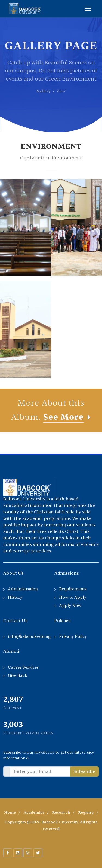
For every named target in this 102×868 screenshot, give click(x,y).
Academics (34, 813)
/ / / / (51, 813)
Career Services (23, 667)
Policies (62, 621)
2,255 (12, 699)
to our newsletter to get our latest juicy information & (49, 755)
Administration (23, 589)
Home (10, 813)
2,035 (13, 725)
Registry (86, 813)
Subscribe (84, 771)
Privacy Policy (73, 637)
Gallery (44, 91)
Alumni (11, 651)
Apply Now (70, 606)
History (15, 598)
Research (61, 813)
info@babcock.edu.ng (29, 637)
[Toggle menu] (88, 9)
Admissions (67, 573)
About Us (13, 573)
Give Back (18, 676)
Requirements (73, 589)
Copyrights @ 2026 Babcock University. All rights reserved (51, 825)
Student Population (29, 733)
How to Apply (73, 598)
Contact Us (15, 621)
